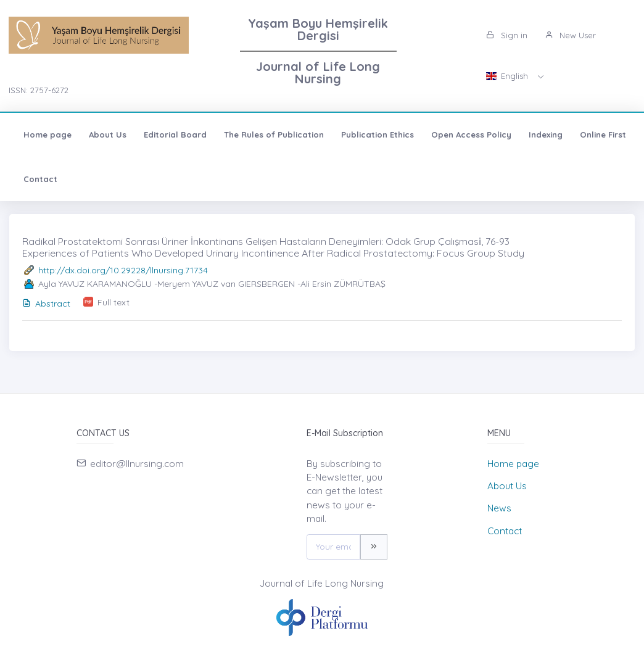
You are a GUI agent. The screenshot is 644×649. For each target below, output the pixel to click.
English (508, 76)
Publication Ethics (378, 134)
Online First (603, 134)
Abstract (46, 304)
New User (570, 35)
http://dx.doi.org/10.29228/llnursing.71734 (123, 270)
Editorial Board (175, 134)
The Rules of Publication (274, 134)
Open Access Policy (471, 134)
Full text (114, 302)
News (499, 508)
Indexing (546, 134)
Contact (40, 179)
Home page (47, 134)
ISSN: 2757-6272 (39, 90)
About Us (108, 134)
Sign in (507, 35)
